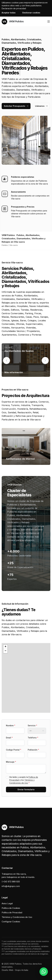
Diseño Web (7, 970)
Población (33, 750)
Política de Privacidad (12, 912)
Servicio (32, 725)
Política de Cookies (11, 908)
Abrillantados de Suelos (19, 351)
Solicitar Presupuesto (16, 106)
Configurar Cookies (11, 922)
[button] (45, 360)
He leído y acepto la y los (24, 780)
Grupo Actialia (22, 970)
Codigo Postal (14, 750)
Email (9, 738)
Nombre (11, 725)
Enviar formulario (26, 789)
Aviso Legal (7, 903)
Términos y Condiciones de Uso (17, 917)
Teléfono (33, 738)
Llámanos (41, 106)
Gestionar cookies (31, 13)
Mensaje (11, 762)
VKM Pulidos (13, 22)
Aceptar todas (9, 13)
